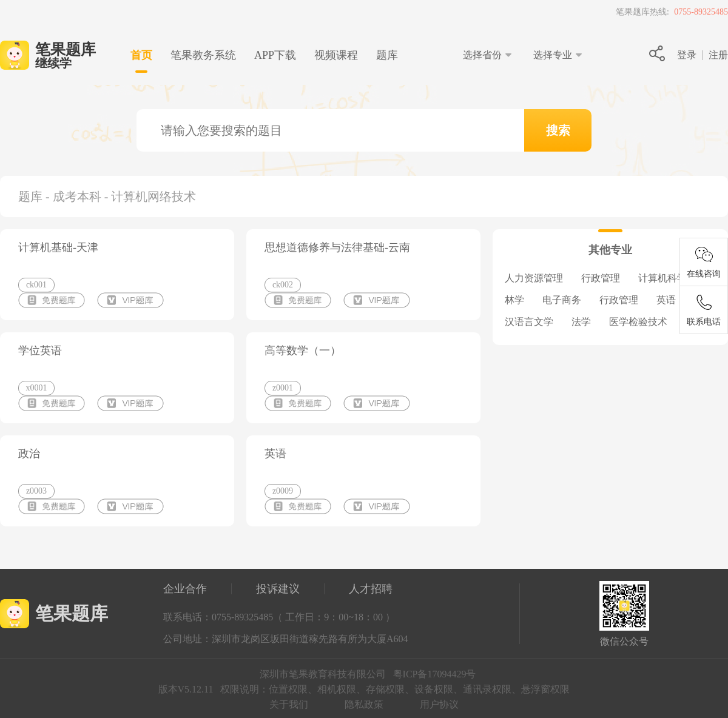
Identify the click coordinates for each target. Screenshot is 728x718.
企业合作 (185, 589)
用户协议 (439, 704)
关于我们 (289, 704)
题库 (387, 55)
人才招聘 (371, 589)
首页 (141, 55)
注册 (718, 55)
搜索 (558, 130)
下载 (275, 55)
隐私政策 (364, 704)
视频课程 (336, 55)
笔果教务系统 (203, 55)
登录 (687, 55)
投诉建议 (278, 589)
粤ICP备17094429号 (435, 674)
